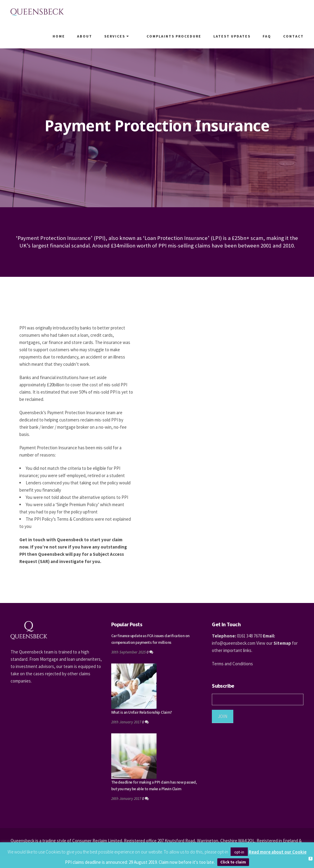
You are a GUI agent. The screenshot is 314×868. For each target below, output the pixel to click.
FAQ (267, 36)
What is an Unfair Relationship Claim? (142, 712)
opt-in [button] (239, 852)
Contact (293, 36)
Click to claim (233, 862)
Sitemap (282, 643)
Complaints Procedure (174, 36)
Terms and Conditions (232, 664)
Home (65, 36)
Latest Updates (232, 36)
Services (122, 36)
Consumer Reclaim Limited (97, 841)
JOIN (223, 716)
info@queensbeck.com (234, 643)
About (90, 36)
